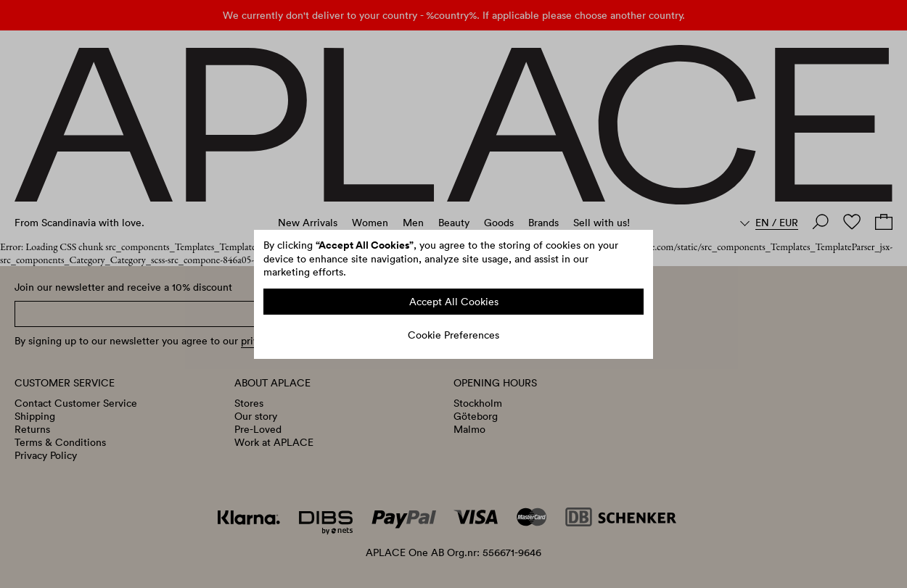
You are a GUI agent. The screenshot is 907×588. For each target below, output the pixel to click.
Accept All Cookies (454, 302)
